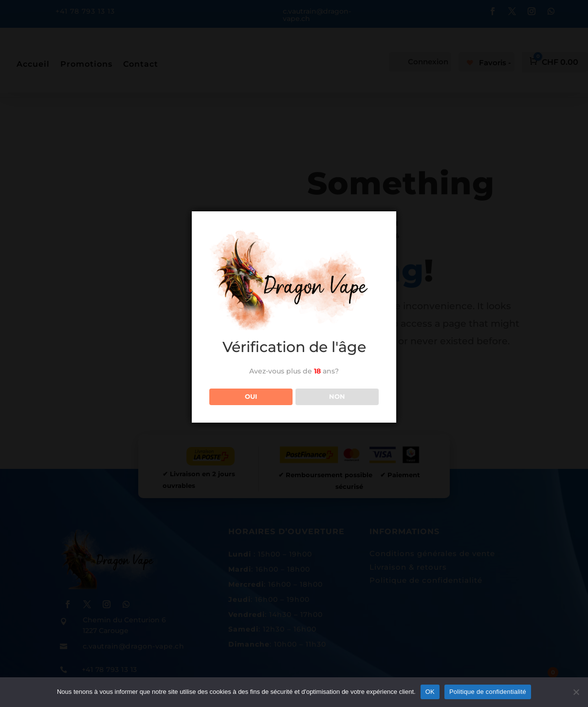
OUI (251, 396)
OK (430, 692)
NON (337, 396)
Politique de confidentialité (488, 692)
